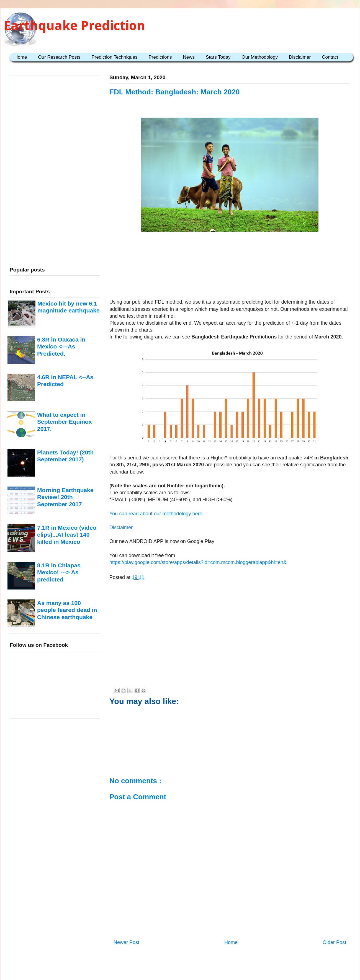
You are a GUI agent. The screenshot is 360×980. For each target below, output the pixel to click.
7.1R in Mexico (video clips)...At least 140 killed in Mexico (67, 535)
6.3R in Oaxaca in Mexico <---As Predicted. (61, 347)
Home (21, 57)
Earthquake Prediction (74, 26)
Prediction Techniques (114, 57)
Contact (330, 57)
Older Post (334, 942)
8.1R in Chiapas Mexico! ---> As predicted (59, 572)
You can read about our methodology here (156, 514)
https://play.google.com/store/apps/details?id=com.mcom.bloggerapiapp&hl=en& (198, 562)
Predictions (160, 57)
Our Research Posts (59, 57)
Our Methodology (260, 57)
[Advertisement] (230, 266)
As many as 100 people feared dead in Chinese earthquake (67, 610)
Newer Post (126, 942)
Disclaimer (300, 57)
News (189, 57)
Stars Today (218, 57)
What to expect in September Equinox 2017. (65, 422)
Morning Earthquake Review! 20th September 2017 (65, 497)
